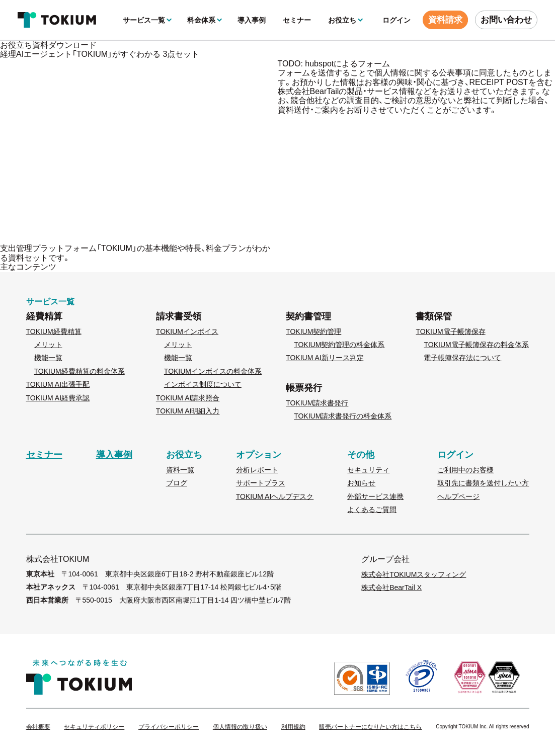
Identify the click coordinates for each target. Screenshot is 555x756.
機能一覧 (48, 358)
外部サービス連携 (375, 496)
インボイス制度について (203, 384)
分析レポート (257, 470)
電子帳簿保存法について (462, 358)
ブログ (177, 483)
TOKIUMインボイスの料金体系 (213, 371)
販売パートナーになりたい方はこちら (370, 727)
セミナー (297, 20)
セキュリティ (368, 470)
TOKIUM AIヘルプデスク (275, 496)
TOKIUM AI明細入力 (188, 411)
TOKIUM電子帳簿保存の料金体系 (476, 345)
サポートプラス (261, 483)
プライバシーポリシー (169, 727)
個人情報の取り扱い (240, 727)
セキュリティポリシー (94, 727)
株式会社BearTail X (391, 587)
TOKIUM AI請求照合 (188, 398)
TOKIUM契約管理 (313, 331)
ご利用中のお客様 (465, 470)
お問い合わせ (506, 20)
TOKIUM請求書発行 (317, 403)
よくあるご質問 (372, 510)
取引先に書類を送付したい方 (483, 483)
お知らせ (361, 483)
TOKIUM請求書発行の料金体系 (343, 416)
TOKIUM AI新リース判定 (325, 358)
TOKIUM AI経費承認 (58, 398)
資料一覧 (180, 470)
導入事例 (252, 20)
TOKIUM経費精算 (54, 331)
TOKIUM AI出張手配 (58, 384)
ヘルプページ (458, 496)
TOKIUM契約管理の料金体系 (339, 345)
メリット (48, 345)
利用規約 (293, 727)
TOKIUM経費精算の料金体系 (80, 371)
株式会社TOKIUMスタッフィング (414, 574)
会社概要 (38, 727)
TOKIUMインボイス (187, 331)
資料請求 (445, 20)
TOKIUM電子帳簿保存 (450, 331)
